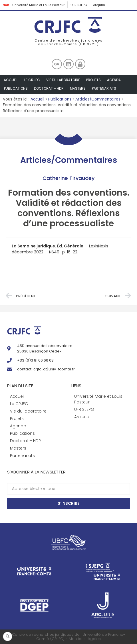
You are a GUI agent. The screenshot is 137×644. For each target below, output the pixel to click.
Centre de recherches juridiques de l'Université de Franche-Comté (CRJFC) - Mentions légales (69, 637)
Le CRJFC (32, 80)
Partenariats (104, 88)
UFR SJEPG (79, 5)
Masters (78, 88)
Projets (93, 80)
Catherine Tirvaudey (68, 178)
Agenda (114, 80)
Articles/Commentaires (98, 99)
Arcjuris (99, 5)
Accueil (11, 80)
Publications (16, 88)
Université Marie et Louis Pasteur (38, 5)
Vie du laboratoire (63, 80)
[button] (8, 636)
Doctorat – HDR (49, 88)
